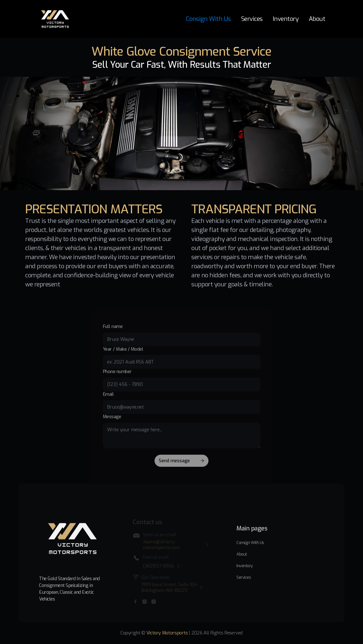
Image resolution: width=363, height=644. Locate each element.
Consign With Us (208, 19)
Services (252, 19)
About (317, 19)
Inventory (286, 19)
